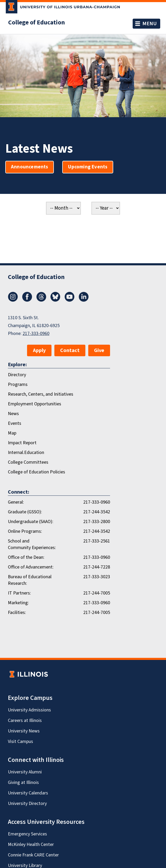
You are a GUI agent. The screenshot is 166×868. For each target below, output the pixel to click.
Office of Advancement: (31, 567)
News (13, 414)
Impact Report (22, 443)
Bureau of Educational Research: (30, 580)
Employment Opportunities (35, 404)
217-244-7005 (97, 593)
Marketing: (18, 603)
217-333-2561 (97, 541)
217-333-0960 (36, 334)
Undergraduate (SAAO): (31, 522)
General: (16, 502)
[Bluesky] (55, 300)
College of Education (37, 23)
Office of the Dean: (26, 557)
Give (99, 350)
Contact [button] (70, 350)
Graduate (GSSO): (25, 512)
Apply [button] (39, 350)
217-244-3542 (97, 512)
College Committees (28, 462)
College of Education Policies (37, 472)
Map (12, 433)
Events (15, 423)
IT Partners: (19, 593)
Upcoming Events (88, 167)
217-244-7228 (97, 567)
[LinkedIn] (84, 300)
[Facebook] (27, 300)
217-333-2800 (97, 522)
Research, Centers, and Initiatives (41, 394)
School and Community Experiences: (32, 544)
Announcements (30, 167)
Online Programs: (25, 531)
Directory (17, 375)
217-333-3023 (97, 577)
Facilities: (17, 613)
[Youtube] (70, 300)
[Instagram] (13, 300)
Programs (18, 384)
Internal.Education (26, 453)
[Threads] (41, 300)
